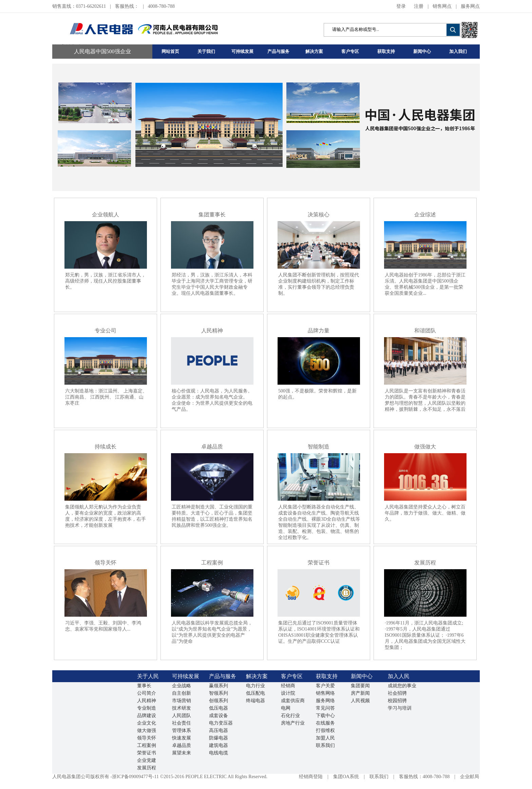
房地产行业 (293, 723)
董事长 (144, 686)
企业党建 (147, 760)
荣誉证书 (147, 753)
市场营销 (182, 701)
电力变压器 (221, 723)
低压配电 (255, 693)
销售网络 (325, 693)
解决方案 (314, 51)
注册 (419, 6)
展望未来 (182, 753)
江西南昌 (75, 397)
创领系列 (218, 701)
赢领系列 (218, 686)
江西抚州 (100, 397)
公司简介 (147, 693)
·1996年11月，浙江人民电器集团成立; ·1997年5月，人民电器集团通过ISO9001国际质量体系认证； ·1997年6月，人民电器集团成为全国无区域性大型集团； (425, 635)
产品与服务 (278, 51)
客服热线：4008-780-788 (424, 777)
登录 (401, 6)
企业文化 (147, 723)
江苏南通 (125, 397)
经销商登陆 (311, 777)
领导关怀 (147, 738)
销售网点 (442, 6)
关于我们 (206, 51)
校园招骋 (397, 701)
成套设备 (218, 716)
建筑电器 (218, 745)
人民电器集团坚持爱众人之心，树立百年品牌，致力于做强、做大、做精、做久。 (425, 513)
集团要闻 (360, 686)
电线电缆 (218, 753)
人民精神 (147, 701)
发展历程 (147, 768)
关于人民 (148, 676)
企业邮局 (470, 777)
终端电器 (255, 701)
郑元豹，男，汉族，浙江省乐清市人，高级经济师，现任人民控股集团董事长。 (106, 281)
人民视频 (360, 701)
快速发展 (182, 738)
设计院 (288, 693)
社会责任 (182, 723)
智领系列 (218, 693)
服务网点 (470, 6)
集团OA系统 (346, 777)
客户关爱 (325, 686)
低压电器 (218, 708)
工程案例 (147, 745)
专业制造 (147, 708)
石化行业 (290, 716)
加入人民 (399, 676)
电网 (286, 708)
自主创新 (182, 693)
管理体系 (182, 730)
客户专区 (350, 51)
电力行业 (255, 686)
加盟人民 (325, 738)
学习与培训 (400, 708)
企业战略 (182, 686)
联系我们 (325, 745)
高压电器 (218, 730)
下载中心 (325, 716)
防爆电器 (218, 738)
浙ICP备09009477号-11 (135, 777)
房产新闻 (360, 693)
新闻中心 (422, 51)
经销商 (288, 686)
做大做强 (147, 730)
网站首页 (170, 51)
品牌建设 (147, 716)
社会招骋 (397, 693)
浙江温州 (108, 391)
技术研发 (182, 708)
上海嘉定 (133, 391)
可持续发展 (242, 51)
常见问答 (325, 708)
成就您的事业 (402, 686)
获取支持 (386, 51)
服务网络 (325, 701)
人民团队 (182, 716)
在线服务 (325, 723)
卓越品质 (182, 745)
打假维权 (325, 730)
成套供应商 (293, 701)
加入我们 (458, 51)
